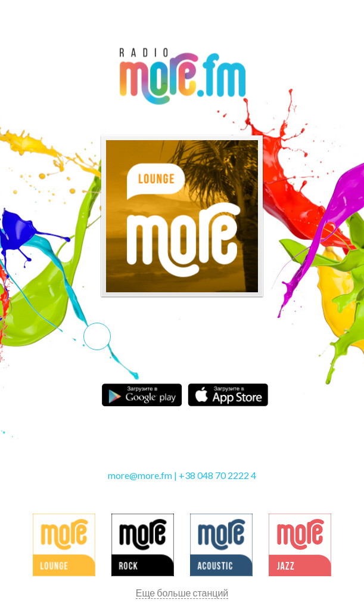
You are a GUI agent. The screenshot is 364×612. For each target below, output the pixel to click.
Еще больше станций (182, 593)
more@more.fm (140, 475)
